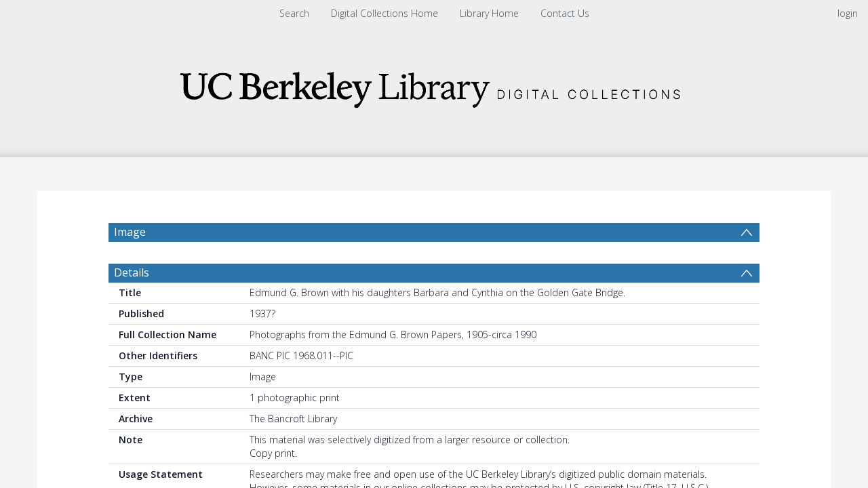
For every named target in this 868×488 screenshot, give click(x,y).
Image (130, 232)
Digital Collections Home (384, 13)
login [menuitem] (848, 13)
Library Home (489, 13)
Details (132, 305)
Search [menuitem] (294, 13)
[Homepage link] (434, 86)
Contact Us (565, 13)
